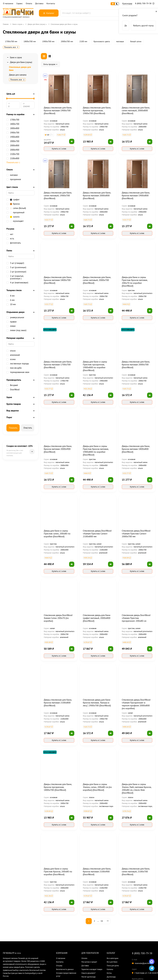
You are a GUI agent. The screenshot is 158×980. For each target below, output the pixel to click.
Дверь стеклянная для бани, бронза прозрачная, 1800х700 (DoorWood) (58, 787)
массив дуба (14, 368)
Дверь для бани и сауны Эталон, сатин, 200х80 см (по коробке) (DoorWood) (97, 787)
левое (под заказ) (16, 330)
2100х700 (13, 154)
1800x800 (13, 128)
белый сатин (136, 41)
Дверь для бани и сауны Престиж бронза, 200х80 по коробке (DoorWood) (58, 871)
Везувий (14, 385)
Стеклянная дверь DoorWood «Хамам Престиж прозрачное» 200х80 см (136, 618)
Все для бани (112, 962)
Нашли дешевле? (89, 973)
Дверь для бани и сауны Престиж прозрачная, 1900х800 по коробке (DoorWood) (95, 366)
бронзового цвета (102, 41)
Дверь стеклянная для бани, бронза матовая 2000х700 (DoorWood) (136, 364)
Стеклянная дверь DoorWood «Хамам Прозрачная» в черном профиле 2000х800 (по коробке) (136, 704)
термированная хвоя (18, 372)
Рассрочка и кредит (89, 962)
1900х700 (15, 133)
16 (102, 921)
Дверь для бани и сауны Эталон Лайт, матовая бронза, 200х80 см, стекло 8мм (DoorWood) (137, 788)
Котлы (109, 973)
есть (10, 239)
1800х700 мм (30, 41)
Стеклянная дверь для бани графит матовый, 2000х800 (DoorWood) (97, 618)
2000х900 (13, 150)
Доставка (39, 4)
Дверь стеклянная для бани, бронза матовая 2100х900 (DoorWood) (97, 871)
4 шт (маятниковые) (17, 283)
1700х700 (15, 120)
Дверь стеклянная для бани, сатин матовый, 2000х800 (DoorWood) (136, 110)
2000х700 (15, 141)
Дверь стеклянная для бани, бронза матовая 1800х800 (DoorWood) (136, 449)
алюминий (13, 355)
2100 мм (83, 41)
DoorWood (15, 390)
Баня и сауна (17, 24)
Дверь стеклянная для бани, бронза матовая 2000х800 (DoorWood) (97, 195)
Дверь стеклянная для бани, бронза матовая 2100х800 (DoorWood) (58, 703)
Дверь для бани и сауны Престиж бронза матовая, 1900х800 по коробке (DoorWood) (96, 450)
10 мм (11, 304)
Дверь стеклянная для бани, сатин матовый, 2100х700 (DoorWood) (136, 871)
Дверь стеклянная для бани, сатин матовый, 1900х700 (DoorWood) (58, 195)
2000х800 (13, 146)
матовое (14, 175)
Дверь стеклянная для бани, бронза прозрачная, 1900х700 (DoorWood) (97, 110)
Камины (110, 969)
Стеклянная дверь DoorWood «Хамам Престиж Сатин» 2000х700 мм (136, 534)
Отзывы (59, 966)
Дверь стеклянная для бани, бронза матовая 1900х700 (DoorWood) (58, 110)
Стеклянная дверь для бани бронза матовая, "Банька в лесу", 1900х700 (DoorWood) (97, 703)
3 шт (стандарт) (15, 263)
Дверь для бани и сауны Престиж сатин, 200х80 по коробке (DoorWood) (57, 534)
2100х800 (13, 158)
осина (11, 359)
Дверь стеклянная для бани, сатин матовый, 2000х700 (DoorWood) (97, 280)
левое (11, 326)
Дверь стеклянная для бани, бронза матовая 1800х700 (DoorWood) (58, 280)
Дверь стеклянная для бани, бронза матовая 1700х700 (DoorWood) (58, 364)
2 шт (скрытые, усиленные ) (15, 277)
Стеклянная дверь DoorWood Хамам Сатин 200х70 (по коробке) (58, 618)
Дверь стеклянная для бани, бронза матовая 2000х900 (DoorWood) (58, 449)
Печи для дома (113, 966)
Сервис (19, 4)
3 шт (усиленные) (16, 267)
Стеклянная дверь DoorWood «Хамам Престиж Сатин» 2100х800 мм (97, 534)
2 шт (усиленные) (16, 272)
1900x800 (13, 137)
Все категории (113, 958)
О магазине (8, 4)
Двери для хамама (18, 75)
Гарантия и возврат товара (92, 969)
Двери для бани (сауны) (36, 24)
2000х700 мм (67, 41)
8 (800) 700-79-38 (145, 3)
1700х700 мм (11, 41)
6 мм (11, 300)
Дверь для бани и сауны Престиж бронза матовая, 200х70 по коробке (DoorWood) (135, 281)
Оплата (29, 4)
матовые (120, 41)
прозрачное (14, 179)
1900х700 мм (48, 41)
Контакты (51, 4)
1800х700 (15, 124)
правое (12, 322)
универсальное (15, 317)
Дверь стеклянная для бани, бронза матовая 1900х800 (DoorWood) (136, 195)
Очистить (28, 428)
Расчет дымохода (88, 977)
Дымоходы (111, 977)
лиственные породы (18, 364)
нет (10, 234)
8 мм (11, 296)
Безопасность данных (65, 969)
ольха (11, 351)
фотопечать (14, 243)
